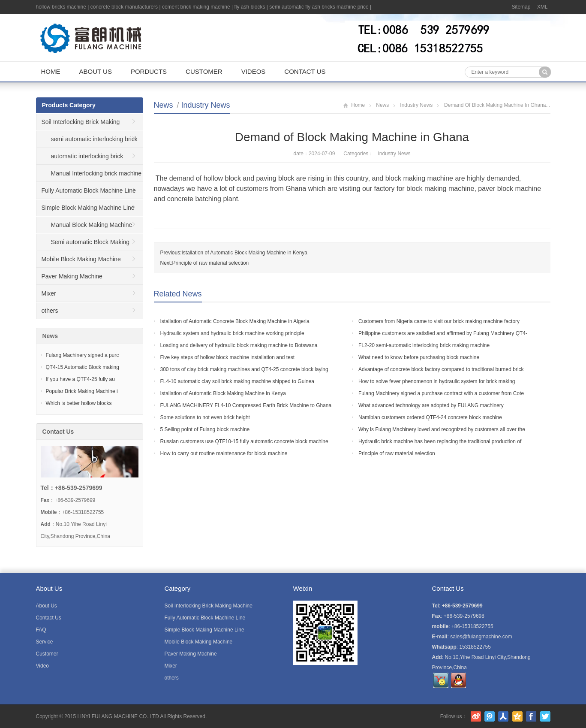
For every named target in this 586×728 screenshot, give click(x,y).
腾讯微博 (490, 716)
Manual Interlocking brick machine (96, 173)
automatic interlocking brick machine (80, 159)
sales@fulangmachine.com (481, 637)
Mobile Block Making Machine (81, 259)
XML (542, 7)
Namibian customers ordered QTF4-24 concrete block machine (430, 417)
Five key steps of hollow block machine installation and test (228, 357)
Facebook (531, 716)
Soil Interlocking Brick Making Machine (78, 124)
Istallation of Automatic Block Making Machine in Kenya (245, 253)
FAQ (41, 630)
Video (42, 666)
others (50, 311)
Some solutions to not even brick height (205, 417)
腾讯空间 (517, 716)
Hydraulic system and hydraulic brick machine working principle (232, 333)
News (164, 105)
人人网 (503, 716)
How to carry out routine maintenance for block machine (224, 453)
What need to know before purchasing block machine (419, 357)
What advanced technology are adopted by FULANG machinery (431, 405)
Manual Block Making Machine (92, 225)
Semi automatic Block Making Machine (83, 245)
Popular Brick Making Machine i (82, 391)
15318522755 (475, 647)
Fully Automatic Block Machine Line (89, 190)
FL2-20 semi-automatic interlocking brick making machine (424, 345)
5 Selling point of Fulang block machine (205, 429)
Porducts (149, 71)
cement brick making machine (196, 7)
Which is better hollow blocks (79, 403)
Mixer (49, 293)
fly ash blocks (249, 7)
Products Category (69, 105)
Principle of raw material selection (211, 263)
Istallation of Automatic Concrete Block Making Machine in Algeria (235, 321)
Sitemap (521, 7)
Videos (254, 71)
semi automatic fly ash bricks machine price (319, 7)
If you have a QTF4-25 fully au (80, 379)
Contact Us (305, 71)
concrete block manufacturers (124, 7)
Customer (204, 71)
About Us (96, 71)
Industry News (206, 105)
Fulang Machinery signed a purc (83, 355)
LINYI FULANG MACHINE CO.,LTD (118, 716)
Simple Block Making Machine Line (88, 208)
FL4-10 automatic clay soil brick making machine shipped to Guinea (237, 381)
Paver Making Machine (72, 276)
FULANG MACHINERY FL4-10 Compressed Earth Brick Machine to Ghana (246, 405)
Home (51, 71)
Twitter (545, 716)
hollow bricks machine (61, 7)
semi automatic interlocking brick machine (87, 142)
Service (45, 642)
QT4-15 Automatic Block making (83, 367)
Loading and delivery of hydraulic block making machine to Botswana (239, 345)
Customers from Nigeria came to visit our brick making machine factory (439, 321)
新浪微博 (476, 716)
